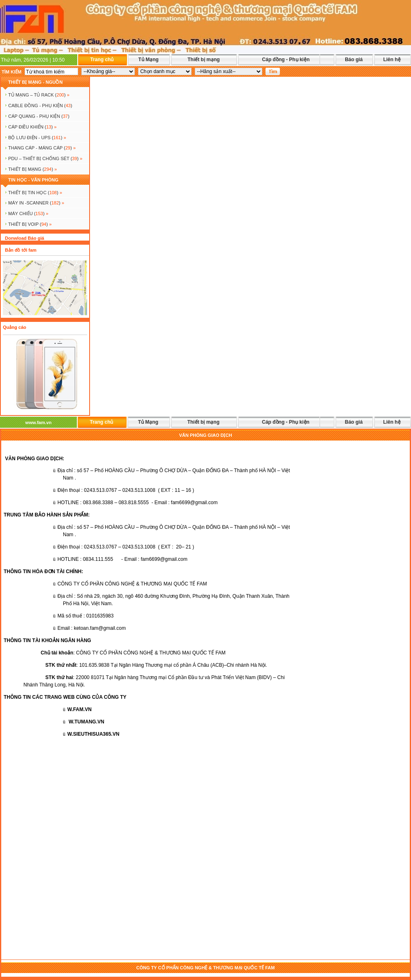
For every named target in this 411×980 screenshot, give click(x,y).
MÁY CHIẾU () (28, 213)
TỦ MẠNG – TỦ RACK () (39, 95)
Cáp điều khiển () (32, 127)
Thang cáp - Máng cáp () (42, 148)
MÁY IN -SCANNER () (36, 203)
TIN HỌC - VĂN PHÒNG (33, 180)
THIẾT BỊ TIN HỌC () (35, 193)
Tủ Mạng (148, 60)
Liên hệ (392, 60)
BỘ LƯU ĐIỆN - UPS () (37, 138)
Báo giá (354, 60)
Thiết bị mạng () (32, 169)
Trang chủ (102, 60)
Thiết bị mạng (203, 60)
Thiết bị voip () (30, 224)
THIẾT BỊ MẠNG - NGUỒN (35, 82)
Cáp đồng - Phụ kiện (286, 60)
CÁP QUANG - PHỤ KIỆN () (39, 116)
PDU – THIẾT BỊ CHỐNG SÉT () (45, 158)
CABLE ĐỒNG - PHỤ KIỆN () (40, 106)
